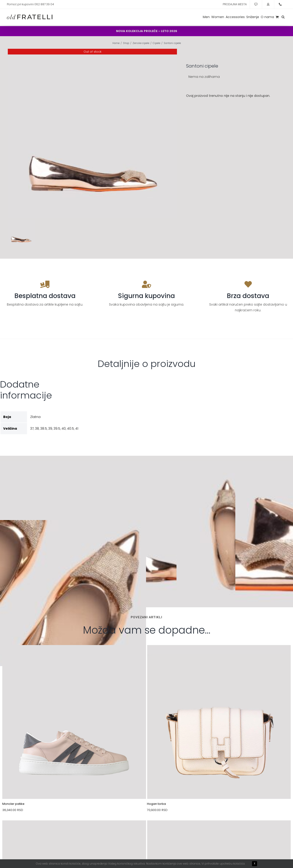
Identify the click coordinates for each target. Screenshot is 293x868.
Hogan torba (156, 804)
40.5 (71, 429)
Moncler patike (13, 804)
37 (32, 429)
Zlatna (35, 417)
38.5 (44, 429)
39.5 (57, 429)
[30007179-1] (219, 656)
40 (64, 429)
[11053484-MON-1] (74, 656)
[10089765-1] (74, 831)
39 (50, 429)
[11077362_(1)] (219, 831)
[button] (283, 17)
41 (77, 429)
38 (37, 429)
